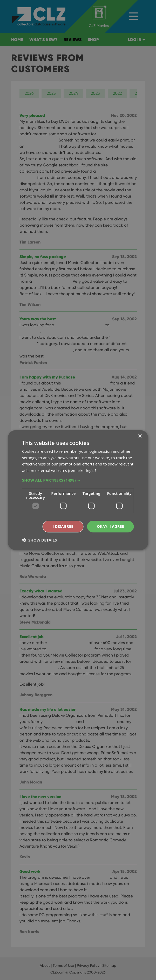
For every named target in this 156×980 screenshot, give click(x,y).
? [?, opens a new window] (95, 470)
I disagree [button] (63, 526)
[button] (78, 480)
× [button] (140, 436)
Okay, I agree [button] (110, 526)
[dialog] (78, 490)
